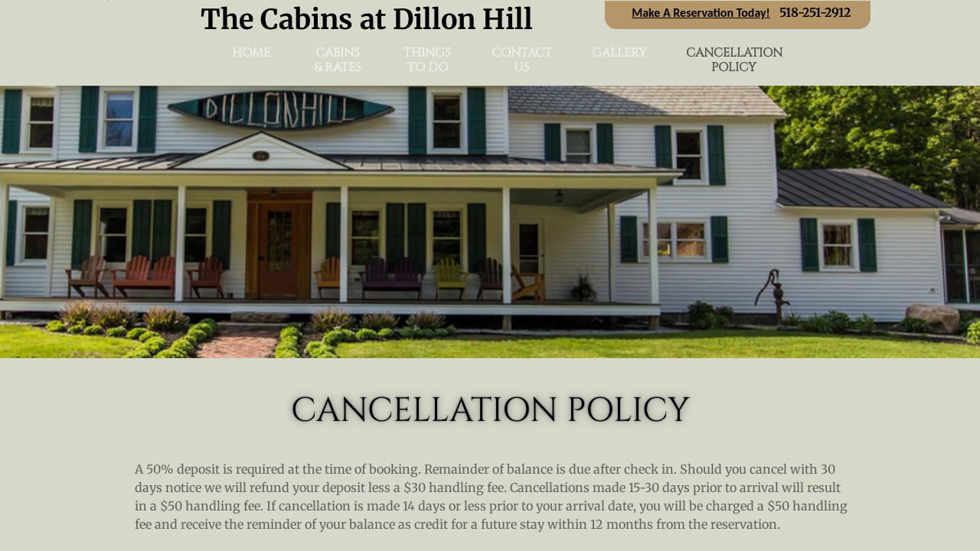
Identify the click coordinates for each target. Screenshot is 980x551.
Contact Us (522, 60)
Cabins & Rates (338, 60)
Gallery (619, 53)
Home (251, 53)
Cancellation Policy (734, 60)
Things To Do (427, 60)
